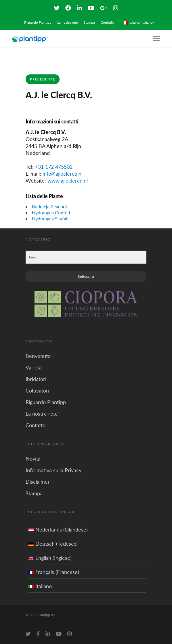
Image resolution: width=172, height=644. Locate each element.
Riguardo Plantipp (38, 22)
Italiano (40, 586)
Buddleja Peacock (50, 206)
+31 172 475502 (54, 167)
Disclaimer (38, 482)
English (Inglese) (50, 558)
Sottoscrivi (86, 276)
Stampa (89, 22)
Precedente (43, 79)
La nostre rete (42, 414)
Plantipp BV (46, 615)
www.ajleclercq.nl (68, 181)
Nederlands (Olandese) (58, 530)
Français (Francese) (54, 572)
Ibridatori (36, 379)
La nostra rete (67, 22)
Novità (33, 459)
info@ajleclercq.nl (63, 174)
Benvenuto (38, 356)
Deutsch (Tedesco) (53, 544)
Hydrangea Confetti (52, 212)
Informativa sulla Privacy (53, 470)
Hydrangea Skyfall (50, 218)
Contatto (107, 22)
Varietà (34, 367)
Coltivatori (37, 390)
